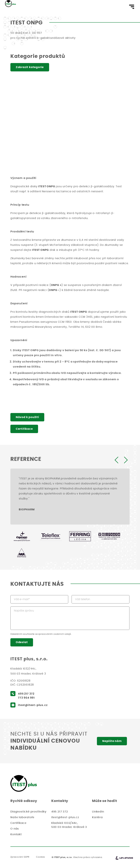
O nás (15, 829)
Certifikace (24, 429)
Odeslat (22, 642)
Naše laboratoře (22, 818)
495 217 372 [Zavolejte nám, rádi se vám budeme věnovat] (26, 694)
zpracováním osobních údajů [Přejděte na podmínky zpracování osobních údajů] (55, 634)
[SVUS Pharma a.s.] (22, 553)
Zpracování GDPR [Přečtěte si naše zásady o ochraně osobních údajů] (20, 857)
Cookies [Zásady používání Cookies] (40, 857)
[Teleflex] (51, 536)
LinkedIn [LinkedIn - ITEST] (98, 812)
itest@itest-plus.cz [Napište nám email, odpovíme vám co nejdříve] (33, 705)
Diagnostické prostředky (28, 812)
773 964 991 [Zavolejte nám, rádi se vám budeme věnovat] (26, 698)
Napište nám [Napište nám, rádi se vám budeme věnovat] (112, 741)
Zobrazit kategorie (30, 67)
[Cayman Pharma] (22, 536)
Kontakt (16, 835)
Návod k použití (28, 417)
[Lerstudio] (124, 858)
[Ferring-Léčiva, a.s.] (80, 536)
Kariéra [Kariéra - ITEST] (97, 818)
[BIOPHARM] (109, 536)
